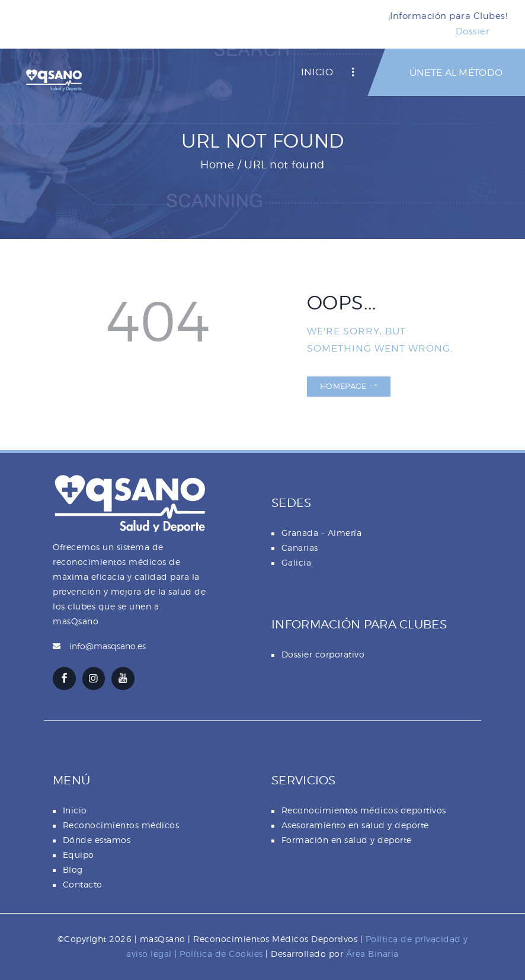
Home (217, 165)
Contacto (83, 884)
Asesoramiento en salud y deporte (355, 825)
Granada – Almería (322, 533)
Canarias (300, 548)
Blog (73, 869)
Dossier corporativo (323, 654)
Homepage (343, 386)
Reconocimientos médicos (121, 825)
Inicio (75, 810)
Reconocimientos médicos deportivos (364, 810)
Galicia (297, 562)
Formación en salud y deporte (347, 840)
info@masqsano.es (108, 646)
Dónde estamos (97, 840)
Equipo (79, 855)
